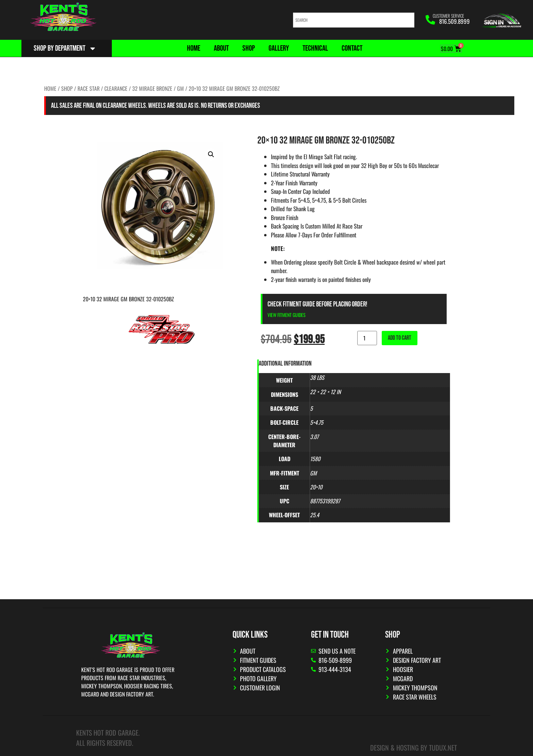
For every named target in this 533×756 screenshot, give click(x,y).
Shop (249, 48)
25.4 (315, 515)
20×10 (316, 487)
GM (180, 88)
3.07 (314, 437)
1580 (315, 459)
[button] (211, 154)
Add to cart (400, 338)
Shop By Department (65, 48)
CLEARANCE (116, 88)
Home (194, 48)
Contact (352, 48)
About (221, 48)
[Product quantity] (367, 338)
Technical (315, 48)
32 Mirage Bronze (152, 88)
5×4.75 (317, 422)
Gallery (279, 48)
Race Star (89, 88)
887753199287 (325, 501)
